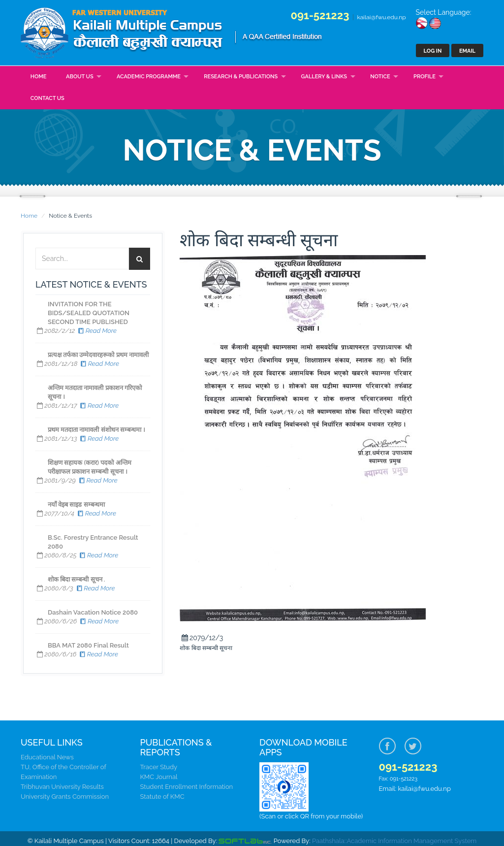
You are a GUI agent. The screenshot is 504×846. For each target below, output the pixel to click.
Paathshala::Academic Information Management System (394, 841)
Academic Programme (149, 77)
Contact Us (47, 98)
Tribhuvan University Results (62, 787)
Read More (97, 331)
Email (467, 51)
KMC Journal (159, 777)
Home (39, 77)
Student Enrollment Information (187, 787)
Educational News (47, 757)
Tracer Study (159, 767)
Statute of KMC (162, 797)
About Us (80, 77)
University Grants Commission (65, 797)
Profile (425, 77)
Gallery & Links (324, 77)
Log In (433, 51)
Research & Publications (241, 77)
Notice (380, 77)
